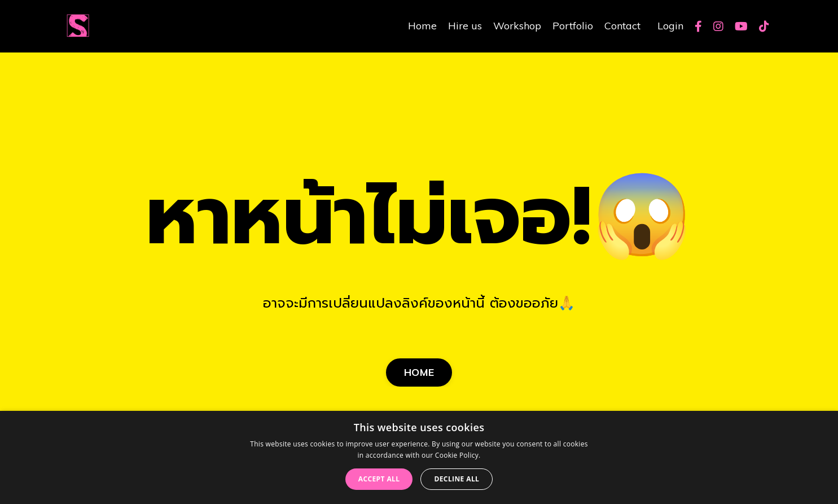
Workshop (517, 26)
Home (422, 26)
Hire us (465, 26)
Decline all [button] (457, 479)
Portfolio (573, 26)
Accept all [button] (379, 479)
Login (670, 26)
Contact (622, 26)
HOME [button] (419, 372)
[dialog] (419, 457)
